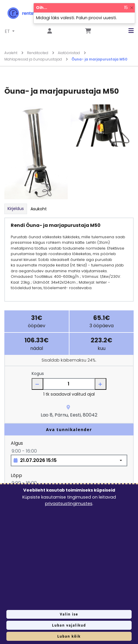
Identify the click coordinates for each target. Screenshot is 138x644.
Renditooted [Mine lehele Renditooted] (41, 53)
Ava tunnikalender (69, 429)
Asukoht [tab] (39, 209)
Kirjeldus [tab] (16, 209)
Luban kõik (69, 636)
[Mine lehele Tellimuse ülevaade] (88, 31)
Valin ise (69, 614)
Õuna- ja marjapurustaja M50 (99, 59)
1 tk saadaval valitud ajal (69, 394)
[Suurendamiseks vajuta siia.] (36, 152)
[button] (127, 31)
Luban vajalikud (69, 625)
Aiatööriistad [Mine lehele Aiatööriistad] (72, 53)
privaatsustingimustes (69, 504)
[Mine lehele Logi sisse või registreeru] (50, 31)
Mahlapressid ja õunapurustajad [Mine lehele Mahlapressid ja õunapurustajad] (36, 59)
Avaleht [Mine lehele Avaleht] (14, 53)
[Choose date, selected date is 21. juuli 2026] (69, 460)
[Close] (132, 8)
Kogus (38, 373)
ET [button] (8, 31)
